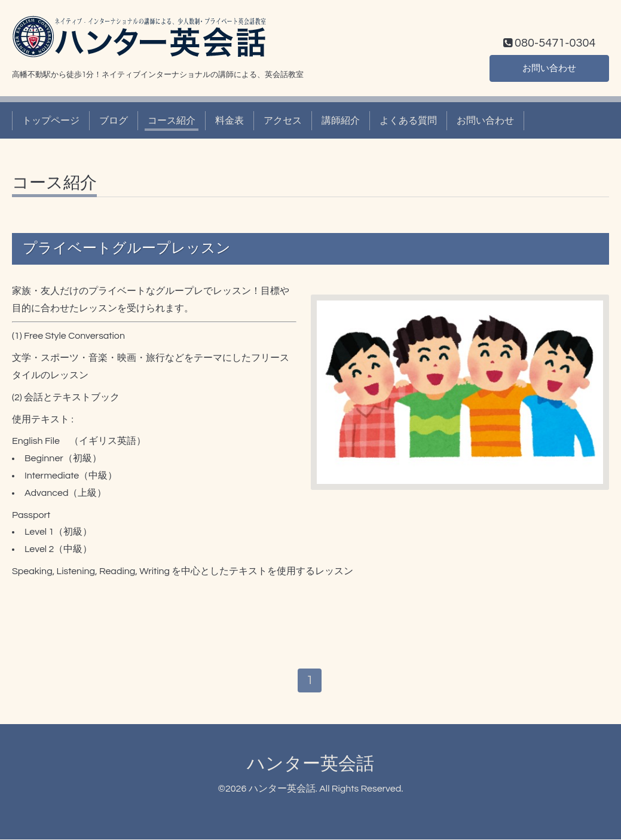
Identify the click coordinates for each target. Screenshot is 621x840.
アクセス (283, 121)
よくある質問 (408, 121)
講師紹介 (341, 121)
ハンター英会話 (310, 764)
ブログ (114, 121)
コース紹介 (172, 121)
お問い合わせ (549, 68)
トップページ (51, 121)
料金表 (230, 121)
